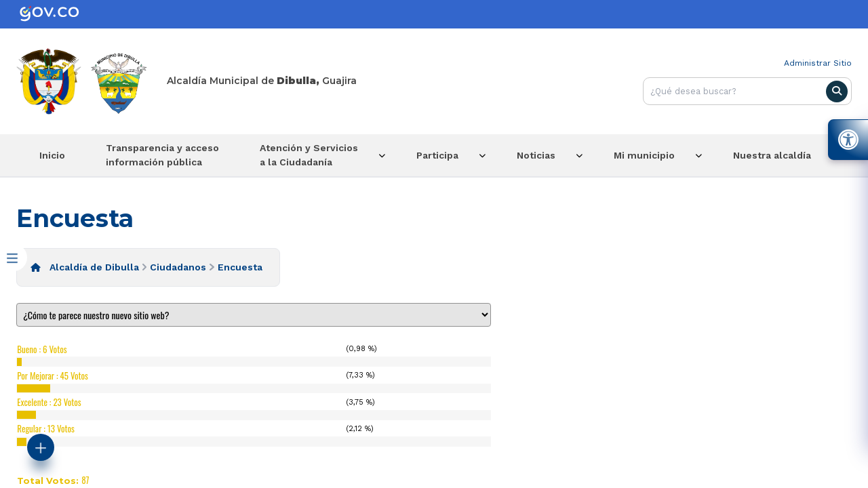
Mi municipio (644, 155)
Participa (437, 155)
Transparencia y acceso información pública (162, 155)
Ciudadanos (178, 267)
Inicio (52, 155)
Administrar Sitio (818, 63)
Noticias (536, 155)
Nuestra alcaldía (772, 155)
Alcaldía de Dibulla (94, 267)
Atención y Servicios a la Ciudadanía (309, 155)
